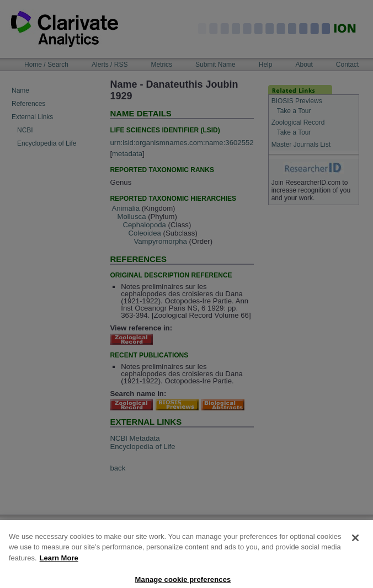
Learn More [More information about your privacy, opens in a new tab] (59, 571)
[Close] (355, 550)
